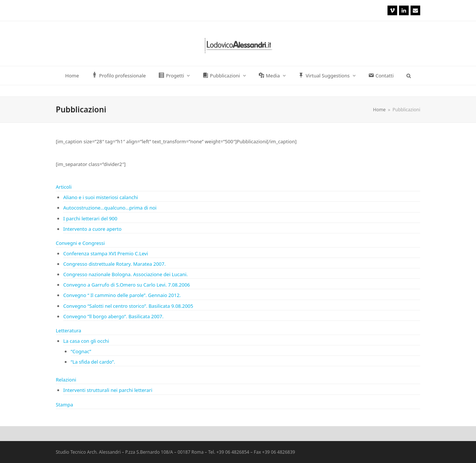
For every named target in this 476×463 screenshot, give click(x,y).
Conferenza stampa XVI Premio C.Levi (106, 253)
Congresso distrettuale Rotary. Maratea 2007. (114, 264)
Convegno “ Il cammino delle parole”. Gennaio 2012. (122, 295)
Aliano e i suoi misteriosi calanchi (101, 197)
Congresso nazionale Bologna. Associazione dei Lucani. (126, 274)
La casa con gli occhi (86, 341)
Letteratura (68, 331)
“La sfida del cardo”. (93, 362)
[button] (409, 76)
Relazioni (66, 380)
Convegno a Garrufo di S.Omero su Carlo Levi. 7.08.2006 (127, 285)
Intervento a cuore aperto (92, 229)
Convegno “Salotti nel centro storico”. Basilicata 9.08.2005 (128, 306)
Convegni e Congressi (80, 243)
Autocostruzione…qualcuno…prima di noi (110, 208)
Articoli (64, 187)
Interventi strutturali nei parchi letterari (108, 390)
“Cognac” (81, 351)
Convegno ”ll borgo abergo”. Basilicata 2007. (113, 316)
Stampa (65, 405)
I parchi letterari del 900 (90, 218)
